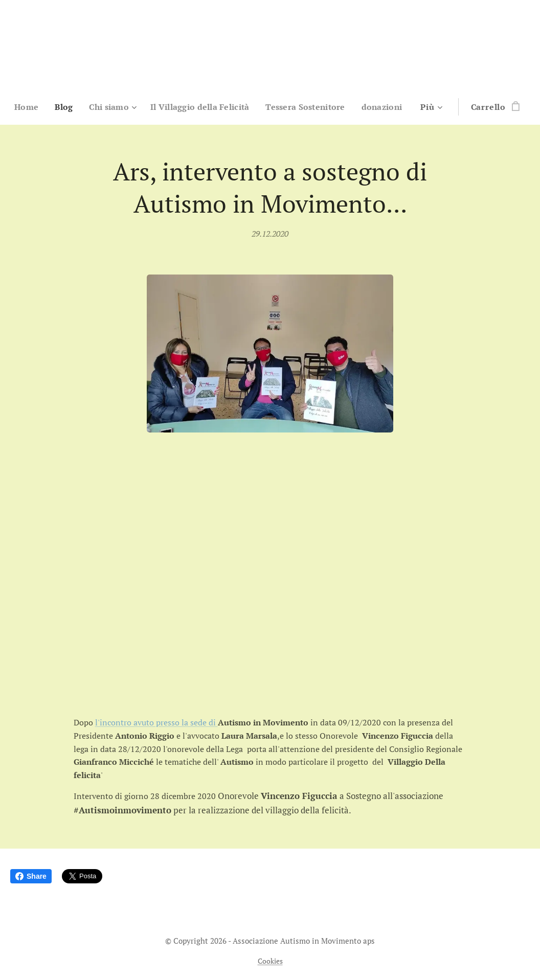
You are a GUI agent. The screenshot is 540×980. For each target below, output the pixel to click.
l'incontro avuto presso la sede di (156, 722)
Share (31, 876)
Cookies (270, 961)
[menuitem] (51, 107)
